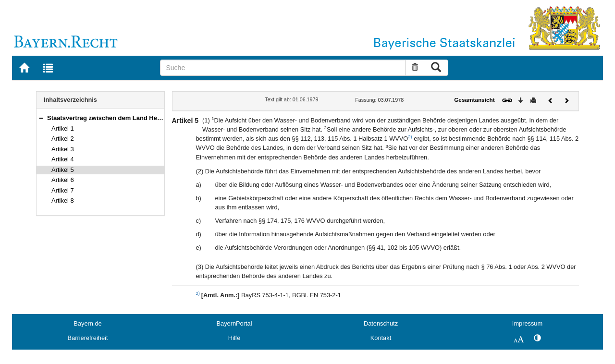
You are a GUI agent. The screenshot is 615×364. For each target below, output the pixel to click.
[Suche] (283, 68)
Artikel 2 (63, 139)
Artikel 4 (63, 159)
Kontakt (381, 338)
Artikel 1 (63, 128)
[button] (41, 118)
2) (410, 137)
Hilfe (234, 338)
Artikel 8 (63, 200)
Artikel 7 (63, 190)
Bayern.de (87, 323)
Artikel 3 (63, 149)
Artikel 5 (63, 170)
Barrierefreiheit (88, 338)
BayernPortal (234, 323)
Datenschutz (381, 323)
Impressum (527, 323)
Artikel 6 (63, 180)
